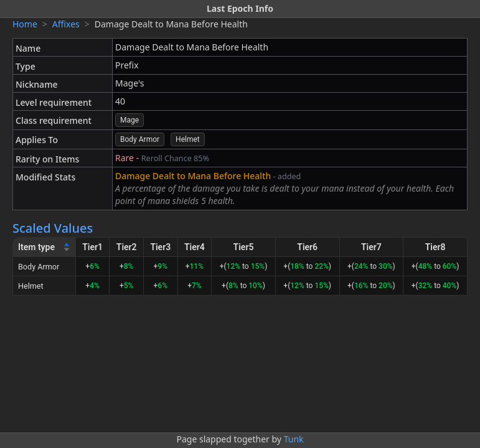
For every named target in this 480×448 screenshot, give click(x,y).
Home (25, 24)
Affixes (66, 24)
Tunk (294, 439)
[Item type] (45, 247)
